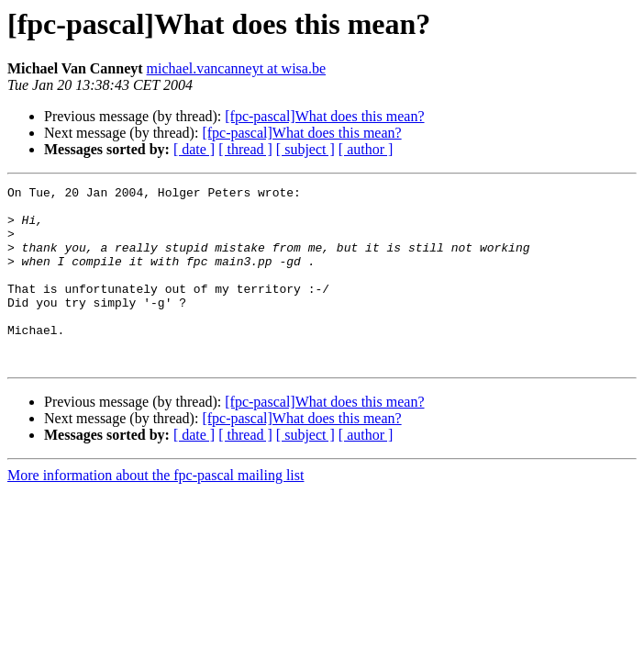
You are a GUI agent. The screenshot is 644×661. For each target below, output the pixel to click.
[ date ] (194, 149)
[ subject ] (305, 149)
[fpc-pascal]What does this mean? (324, 116)
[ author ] (366, 149)
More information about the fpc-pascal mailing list (155, 511)
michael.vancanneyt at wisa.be (236, 68)
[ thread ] (245, 149)
